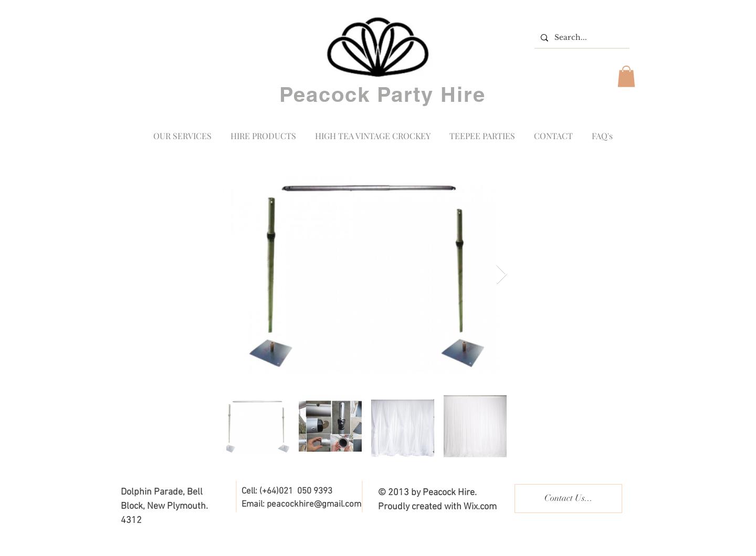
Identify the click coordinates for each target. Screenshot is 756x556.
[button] (626, 76)
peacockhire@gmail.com (314, 505)
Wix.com (480, 507)
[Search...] (581, 38)
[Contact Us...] (568, 499)
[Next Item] (502, 275)
